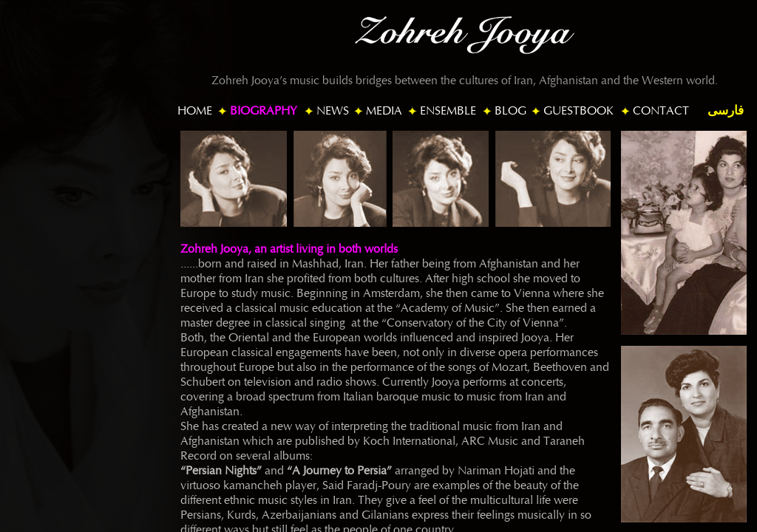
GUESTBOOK (578, 111)
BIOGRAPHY (264, 111)
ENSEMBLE (448, 111)
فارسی (726, 110)
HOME (195, 111)
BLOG (510, 111)
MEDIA (384, 111)
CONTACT (661, 111)
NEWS (333, 111)
